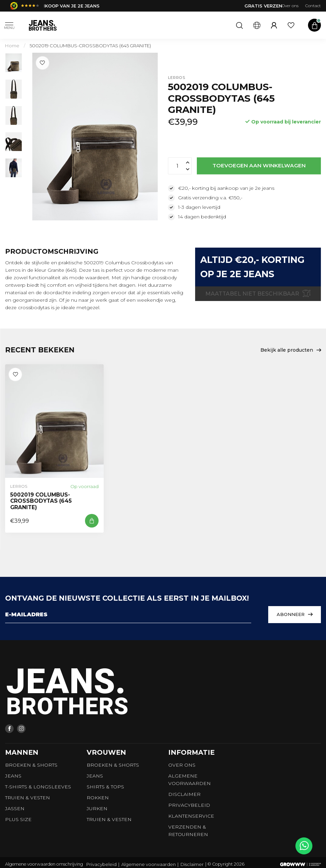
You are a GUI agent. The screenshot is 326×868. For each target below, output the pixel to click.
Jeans (13, 776)
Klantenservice (191, 816)
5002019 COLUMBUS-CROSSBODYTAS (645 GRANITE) (90, 46)
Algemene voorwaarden (190, 780)
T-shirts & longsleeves (38, 787)
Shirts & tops (105, 787)
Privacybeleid (189, 805)
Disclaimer (184, 794)
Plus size (18, 819)
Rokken (98, 798)
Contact (313, 6)
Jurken (97, 808)
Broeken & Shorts (31, 765)
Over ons (290, 6)
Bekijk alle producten (291, 350)
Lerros (177, 78)
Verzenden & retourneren (188, 831)
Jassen (15, 808)
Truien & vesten (28, 798)
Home (12, 46)
